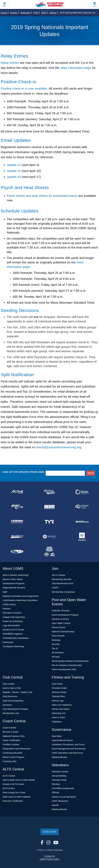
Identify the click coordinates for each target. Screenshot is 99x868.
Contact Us (49, 856)
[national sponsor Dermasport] (50, 492)
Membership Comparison (63, 592)
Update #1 (14, 165)
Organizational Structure (14, 588)
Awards (55, 805)
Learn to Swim (58, 717)
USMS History (9, 604)
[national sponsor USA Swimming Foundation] (50, 552)
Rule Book (57, 736)
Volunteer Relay (59, 780)
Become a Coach (11, 732)
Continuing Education (13, 753)
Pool (37, 13)
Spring (54, 13)
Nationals (26, 13)
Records (56, 644)
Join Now (50, 832)
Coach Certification (11, 740)
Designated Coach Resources (17, 749)
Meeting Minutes (60, 757)
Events (15, 13)
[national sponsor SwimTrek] (50, 537)
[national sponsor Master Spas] (82, 507)
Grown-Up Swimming (13, 621)
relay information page (76, 68)
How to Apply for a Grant (14, 792)
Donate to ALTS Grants (13, 630)
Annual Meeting (59, 776)
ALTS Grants (9, 788)
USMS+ (55, 588)
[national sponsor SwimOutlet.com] (17, 537)
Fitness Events (59, 627)
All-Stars (56, 657)
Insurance (7, 705)
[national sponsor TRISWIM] (17, 552)
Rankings (56, 640)
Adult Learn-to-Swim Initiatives (17, 797)
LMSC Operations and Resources (67, 753)
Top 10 (55, 648)
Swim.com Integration (62, 705)
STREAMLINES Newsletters (16, 638)
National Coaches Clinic (14, 736)
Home (5, 13)
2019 (45, 13)
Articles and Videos (61, 709)
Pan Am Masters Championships (67, 665)
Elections (56, 784)
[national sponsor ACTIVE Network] (17, 492)
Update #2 (14, 171)
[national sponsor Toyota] (82, 537)
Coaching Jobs (10, 761)
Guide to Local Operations (64, 797)
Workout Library (59, 692)
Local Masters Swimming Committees (20, 600)
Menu (4, 6)
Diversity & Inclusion (12, 613)
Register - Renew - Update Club (17, 692)
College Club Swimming (14, 617)
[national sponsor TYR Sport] (50, 522)
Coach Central (9, 728)
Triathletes (57, 722)
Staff (5, 592)
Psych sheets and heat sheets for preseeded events (42, 196)
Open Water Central (61, 623)
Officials (56, 792)
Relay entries (10, 63)
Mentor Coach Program (14, 757)
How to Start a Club (12, 688)
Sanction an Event (60, 619)
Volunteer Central (60, 772)
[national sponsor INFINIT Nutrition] (17, 507)
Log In (95, 7)
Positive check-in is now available (24, 88)
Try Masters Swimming (13, 646)
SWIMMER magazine (13, 634)
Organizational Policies (62, 740)
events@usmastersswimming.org (59, 447)
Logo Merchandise (11, 625)
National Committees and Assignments (21, 596)
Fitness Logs (58, 701)
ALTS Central (9, 776)
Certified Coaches (11, 744)
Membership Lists (11, 713)
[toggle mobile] (4, 4)
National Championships (63, 632)
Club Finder (57, 684)
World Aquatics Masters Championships (70, 661)
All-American (58, 653)
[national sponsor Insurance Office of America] (50, 507)
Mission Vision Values (13, 579)
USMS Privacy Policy (49, 859)
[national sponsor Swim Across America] (17, 522)
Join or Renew (59, 575)
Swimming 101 (59, 713)
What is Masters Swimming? (16, 575)
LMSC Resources (60, 801)
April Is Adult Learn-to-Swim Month (19, 780)
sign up (91, 473)
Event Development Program (65, 615)
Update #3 (14, 177)
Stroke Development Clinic (64, 669)
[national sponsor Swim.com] (82, 522)
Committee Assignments (63, 788)
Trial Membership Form (63, 583)
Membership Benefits (62, 579)
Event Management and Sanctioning (69, 749)
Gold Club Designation (13, 701)
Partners (7, 609)
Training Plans (58, 696)
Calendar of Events (61, 611)
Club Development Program (16, 709)
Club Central (9, 684)
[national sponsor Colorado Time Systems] (82, 492)
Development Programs (14, 583)
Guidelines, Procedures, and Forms (68, 744)
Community (8, 642)
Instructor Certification (13, 801)
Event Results (58, 636)
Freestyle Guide (59, 688)
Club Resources (10, 696)
